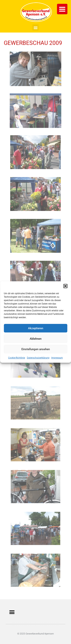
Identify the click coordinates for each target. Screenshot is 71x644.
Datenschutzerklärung (38, 358)
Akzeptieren (36, 328)
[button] (65, 286)
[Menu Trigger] (62, 9)
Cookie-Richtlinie (17, 358)
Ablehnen (36, 339)
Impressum (57, 358)
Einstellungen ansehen (36, 349)
